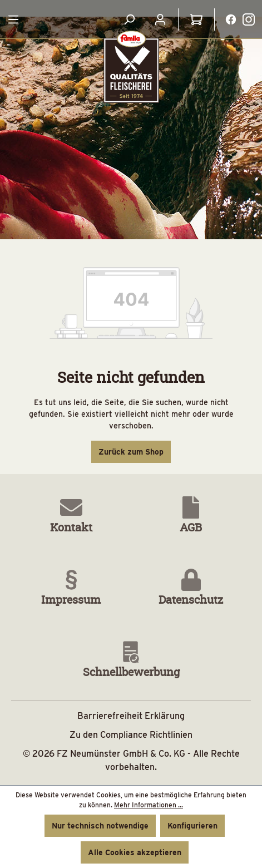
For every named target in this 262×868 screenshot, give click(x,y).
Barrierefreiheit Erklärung (131, 716)
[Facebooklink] (231, 19)
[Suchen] (129, 19)
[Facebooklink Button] (231, 19)
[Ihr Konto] (160, 19)
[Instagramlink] (249, 19)
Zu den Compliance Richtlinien (131, 735)
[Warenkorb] (196, 19)
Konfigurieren (192, 826)
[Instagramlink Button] (249, 19)
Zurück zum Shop (131, 452)
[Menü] (13, 19)
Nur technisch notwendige (100, 826)
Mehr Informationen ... (149, 805)
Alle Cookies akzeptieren (135, 852)
